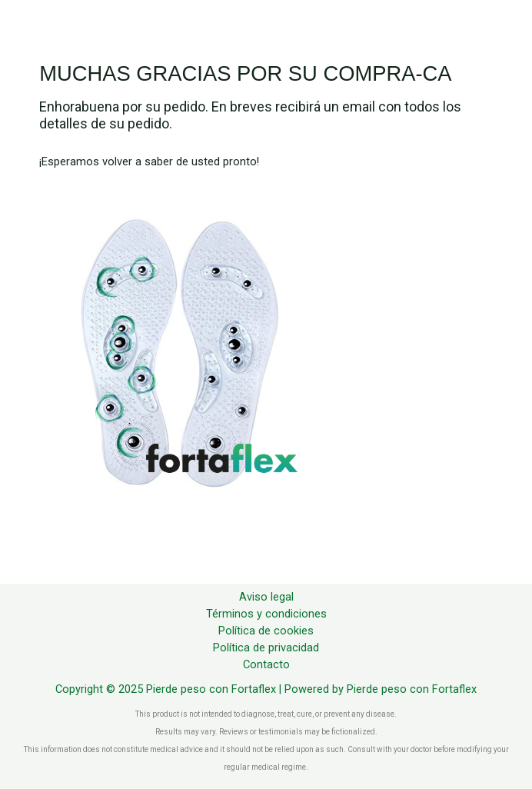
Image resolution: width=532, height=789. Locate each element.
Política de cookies (266, 631)
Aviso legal (266, 597)
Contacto (266, 664)
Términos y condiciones (266, 614)
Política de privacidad (266, 648)
